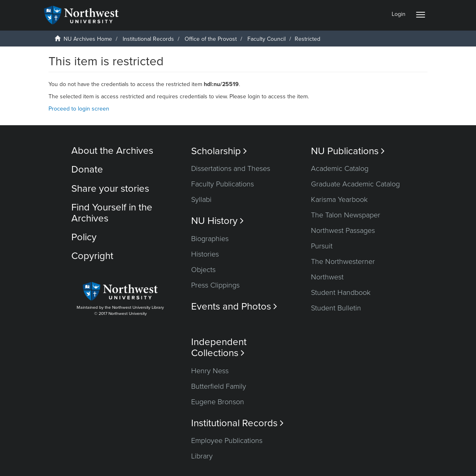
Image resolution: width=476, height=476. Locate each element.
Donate (87, 169)
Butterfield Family (219, 386)
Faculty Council (267, 39)
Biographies (210, 239)
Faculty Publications (223, 184)
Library (202, 456)
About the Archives (112, 151)
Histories (205, 254)
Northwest (327, 277)
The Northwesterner (343, 261)
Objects (203, 270)
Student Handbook (341, 292)
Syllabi (201, 199)
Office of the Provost (211, 39)
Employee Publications (227, 441)
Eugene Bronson (218, 402)
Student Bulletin (336, 308)
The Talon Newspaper (346, 215)
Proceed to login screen (79, 109)
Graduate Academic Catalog (355, 184)
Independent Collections (219, 348)
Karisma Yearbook (339, 199)
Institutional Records (148, 39)
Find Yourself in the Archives (112, 213)
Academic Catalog (340, 168)
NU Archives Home (88, 39)
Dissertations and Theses (231, 168)
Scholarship (219, 151)
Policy (84, 237)
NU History (217, 221)
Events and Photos (234, 307)
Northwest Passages (343, 230)
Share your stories (110, 189)
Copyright (92, 256)
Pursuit (322, 246)
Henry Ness (210, 371)
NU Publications (348, 151)
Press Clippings (215, 285)
